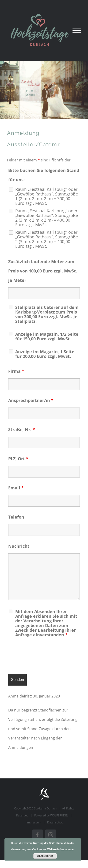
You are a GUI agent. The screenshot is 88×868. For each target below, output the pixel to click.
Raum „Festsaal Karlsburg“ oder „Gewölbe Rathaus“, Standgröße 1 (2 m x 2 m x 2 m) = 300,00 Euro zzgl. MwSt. (47, 196)
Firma (16, 371)
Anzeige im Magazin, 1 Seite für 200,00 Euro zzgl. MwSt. (45, 354)
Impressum (34, 822)
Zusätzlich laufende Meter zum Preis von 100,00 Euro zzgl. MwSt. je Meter (43, 271)
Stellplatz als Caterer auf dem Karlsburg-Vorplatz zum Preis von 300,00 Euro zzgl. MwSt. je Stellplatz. (47, 314)
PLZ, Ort (18, 459)
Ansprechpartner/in (31, 400)
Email (16, 488)
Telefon (16, 517)
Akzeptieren (45, 856)
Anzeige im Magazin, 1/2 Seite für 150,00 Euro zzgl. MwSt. (47, 336)
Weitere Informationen (61, 849)
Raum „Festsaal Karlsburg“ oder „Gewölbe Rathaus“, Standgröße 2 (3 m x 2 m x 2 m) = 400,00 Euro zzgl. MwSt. (47, 218)
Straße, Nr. (22, 429)
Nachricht (19, 546)
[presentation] (44, 657)
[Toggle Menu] (77, 31)
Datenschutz (55, 822)
